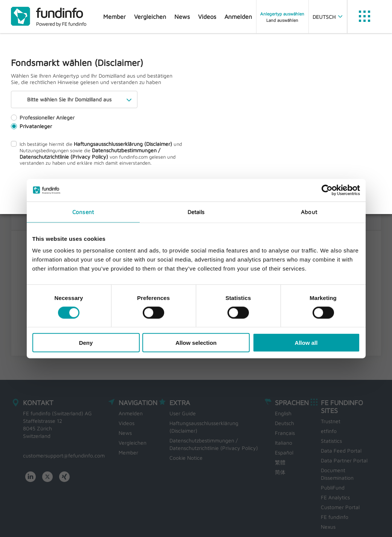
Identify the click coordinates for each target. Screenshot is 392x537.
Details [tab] (196, 212)
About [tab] (309, 212)
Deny (86, 343)
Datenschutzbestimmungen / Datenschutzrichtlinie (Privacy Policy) (90, 153)
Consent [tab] (83, 212)
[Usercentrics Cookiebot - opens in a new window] (327, 190)
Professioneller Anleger (43, 117)
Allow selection (196, 343)
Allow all (306, 343)
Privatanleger (31, 126)
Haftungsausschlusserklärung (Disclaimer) (123, 144)
